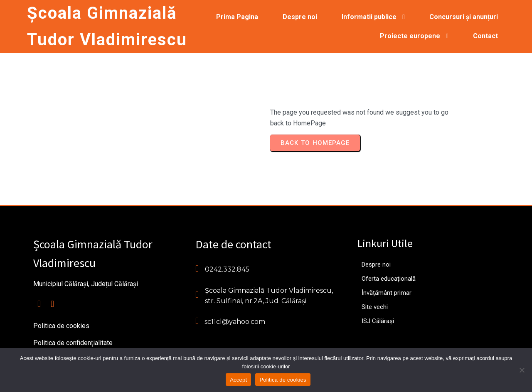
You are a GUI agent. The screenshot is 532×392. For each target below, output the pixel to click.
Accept (238, 380)
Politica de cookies (283, 380)
